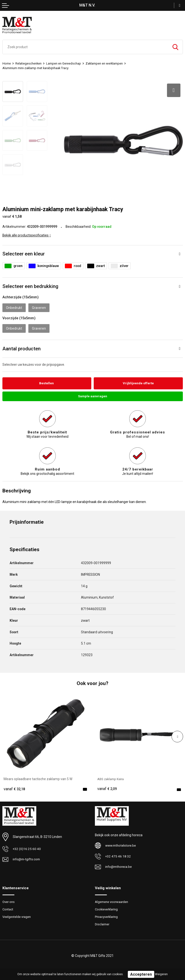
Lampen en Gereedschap (64, 63)
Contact (8, 908)
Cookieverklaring (107, 908)
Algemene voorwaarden (111, 900)
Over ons (9, 900)
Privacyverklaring (107, 916)
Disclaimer (102, 923)
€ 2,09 (107, 788)
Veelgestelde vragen (17, 916)
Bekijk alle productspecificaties (27, 234)
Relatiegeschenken (29, 63)
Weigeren (161, 974)
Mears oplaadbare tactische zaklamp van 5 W (38, 777)
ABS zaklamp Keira (112, 777)
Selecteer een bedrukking (30, 285)
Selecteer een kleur (24, 252)
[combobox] (85, 47)
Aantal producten (22, 347)
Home (7, 63)
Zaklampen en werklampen (105, 63)
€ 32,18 (14, 788)
